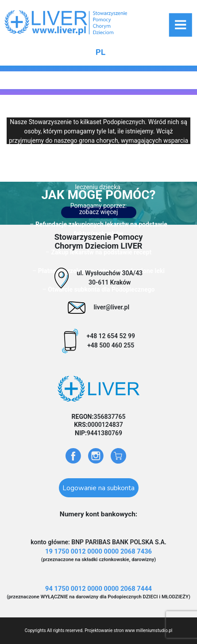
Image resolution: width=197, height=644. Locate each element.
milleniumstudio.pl (154, 630)
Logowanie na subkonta (98, 488)
